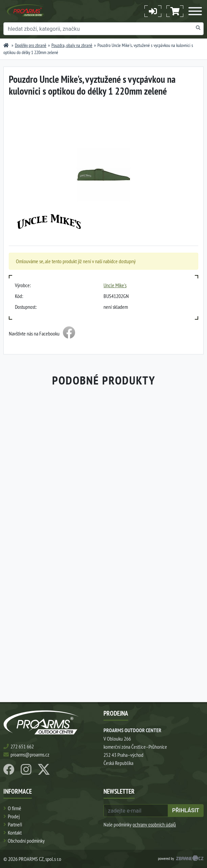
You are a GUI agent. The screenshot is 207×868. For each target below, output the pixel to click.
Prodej (14, 816)
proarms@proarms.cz (30, 754)
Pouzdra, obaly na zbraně (72, 45)
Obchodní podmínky (26, 841)
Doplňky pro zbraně (31, 45)
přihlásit (186, 810)
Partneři (15, 824)
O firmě (15, 808)
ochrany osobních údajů (154, 824)
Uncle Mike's (115, 285)
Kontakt (15, 833)
